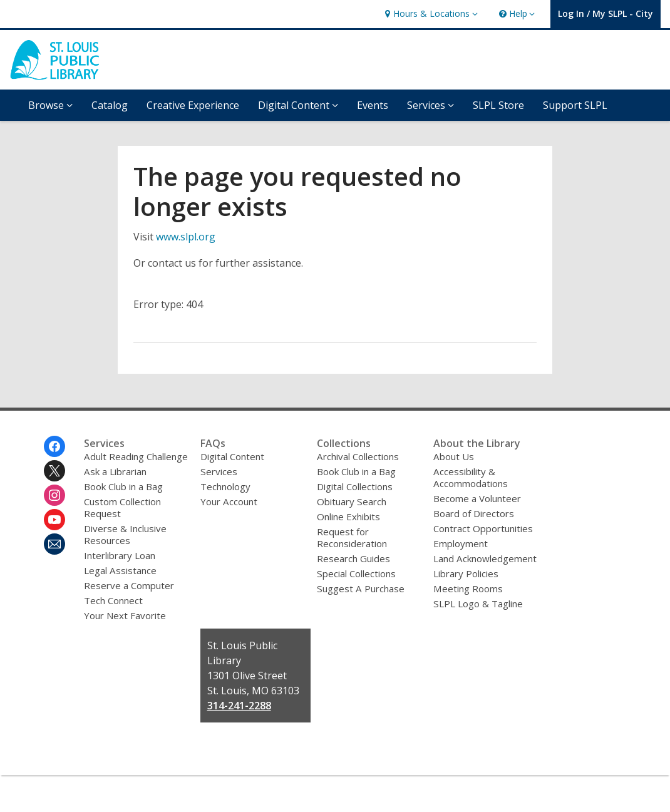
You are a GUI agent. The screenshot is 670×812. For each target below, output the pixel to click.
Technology (225, 486)
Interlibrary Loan (120, 555)
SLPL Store (498, 105)
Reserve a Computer (129, 585)
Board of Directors (474, 513)
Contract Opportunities (483, 528)
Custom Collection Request (122, 507)
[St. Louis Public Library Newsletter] (54, 544)
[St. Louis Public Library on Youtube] (54, 520)
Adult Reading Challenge (136, 456)
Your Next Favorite (125, 615)
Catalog (110, 105)
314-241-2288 (239, 706)
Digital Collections (355, 486)
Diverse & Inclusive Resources (125, 534)
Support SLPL (575, 105)
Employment (461, 543)
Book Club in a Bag (123, 486)
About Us (454, 456)
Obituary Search (352, 501)
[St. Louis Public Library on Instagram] (54, 495)
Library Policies (466, 573)
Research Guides (353, 558)
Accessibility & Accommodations (471, 477)
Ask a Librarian (115, 471)
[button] (430, 14)
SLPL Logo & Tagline (478, 604)
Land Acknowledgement (485, 558)
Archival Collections (358, 456)
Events (373, 105)
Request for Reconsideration (352, 537)
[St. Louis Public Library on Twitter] (54, 471)
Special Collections (356, 573)
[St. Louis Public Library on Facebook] (54, 446)
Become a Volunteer (477, 498)
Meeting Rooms (468, 588)
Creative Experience (193, 105)
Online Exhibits (348, 516)
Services (219, 471)
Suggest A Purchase (361, 588)
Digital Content (232, 456)
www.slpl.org (186, 237)
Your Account (229, 501)
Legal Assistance (120, 570)
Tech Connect (113, 600)
